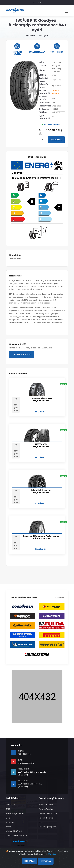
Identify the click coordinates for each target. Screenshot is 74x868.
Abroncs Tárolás (46, 809)
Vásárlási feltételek (14, 831)
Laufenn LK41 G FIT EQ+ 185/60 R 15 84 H (41, 399)
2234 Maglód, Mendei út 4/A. (30, 784)
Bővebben (52, 854)
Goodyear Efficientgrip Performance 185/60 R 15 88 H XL (41, 537)
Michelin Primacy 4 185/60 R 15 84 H (41, 491)
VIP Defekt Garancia (52, 124)
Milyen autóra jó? (22, 355)
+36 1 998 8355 (24, 754)
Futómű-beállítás (46, 818)
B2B (40, 3)
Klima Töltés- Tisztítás (48, 813)
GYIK (8, 809)
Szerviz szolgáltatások (15, 813)
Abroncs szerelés (46, 805)
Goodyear (44, 35)
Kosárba (56, 140)
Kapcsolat (10, 822)
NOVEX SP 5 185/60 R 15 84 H (41, 445)
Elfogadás (30, 861)
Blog (8, 818)
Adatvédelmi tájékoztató (16, 836)
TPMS (41, 822)
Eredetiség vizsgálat (47, 827)
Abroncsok (31, 35)
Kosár (8, 827)
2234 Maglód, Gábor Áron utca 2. (32, 772)
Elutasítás (46, 861)
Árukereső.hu (21, 846)
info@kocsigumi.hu (26, 763)
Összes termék (59, 597)
